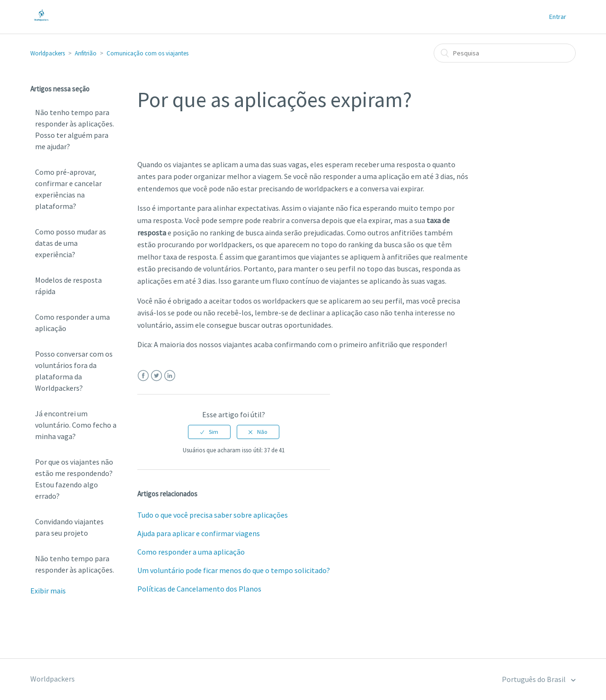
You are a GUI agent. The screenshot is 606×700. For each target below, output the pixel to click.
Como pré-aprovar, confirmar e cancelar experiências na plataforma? (68, 189)
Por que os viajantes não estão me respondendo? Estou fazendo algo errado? (74, 479)
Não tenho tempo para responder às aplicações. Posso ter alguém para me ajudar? (75, 129)
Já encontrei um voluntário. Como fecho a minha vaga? (76, 425)
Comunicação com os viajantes (147, 53)
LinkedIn (170, 376)
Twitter (156, 376)
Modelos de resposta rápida (68, 286)
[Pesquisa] (505, 53)
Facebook (143, 376)
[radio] (209, 432)
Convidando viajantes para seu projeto (69, 527)
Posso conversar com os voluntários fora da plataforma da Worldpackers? (74, 371)
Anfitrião (86, 53)
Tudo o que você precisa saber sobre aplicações (213, 515)
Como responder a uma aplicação (72, 323)
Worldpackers (48, 53)
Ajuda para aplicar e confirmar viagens (199, 533)
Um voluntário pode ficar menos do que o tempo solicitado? (234, 570)
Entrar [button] (558, 17)
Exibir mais (48, 591)
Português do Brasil (535, 679)
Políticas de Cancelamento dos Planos (199, 589)
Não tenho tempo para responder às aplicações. (75, 564)
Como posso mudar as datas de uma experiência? (71, 243)
